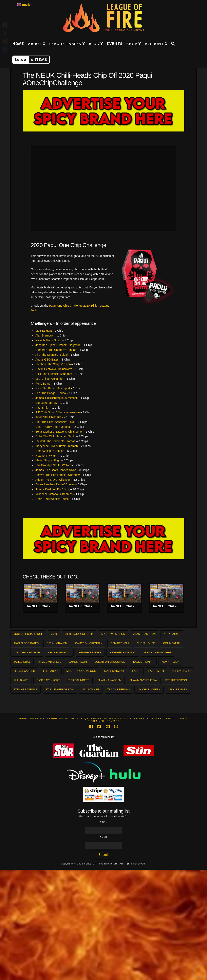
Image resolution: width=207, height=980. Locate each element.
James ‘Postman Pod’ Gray (52, 489)
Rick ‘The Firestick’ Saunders (54, 374)
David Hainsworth (27, 652)
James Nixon (78, 662)
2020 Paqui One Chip (79, 634)
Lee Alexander (24, 671)
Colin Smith (172, 643)
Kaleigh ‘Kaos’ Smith (48, 340)
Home (23, 719)
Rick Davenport (48, 680)
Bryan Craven (57, 643)
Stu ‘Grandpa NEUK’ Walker (53, 465)
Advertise (37, 719)
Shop (128, 719)
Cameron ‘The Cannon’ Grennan (56, 350)
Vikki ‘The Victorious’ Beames (54, 494)
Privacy (171, 719)
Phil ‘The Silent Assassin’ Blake (55, 422)
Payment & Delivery (149, 719)
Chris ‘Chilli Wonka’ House (52, 499)
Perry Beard (43, 384)
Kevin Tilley (170, 662)
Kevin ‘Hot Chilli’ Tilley (49, 417)
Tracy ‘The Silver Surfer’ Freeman (57, 446)
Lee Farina (51, 671)
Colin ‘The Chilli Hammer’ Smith (55, 436)
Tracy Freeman (119, 689)
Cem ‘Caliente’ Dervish (50, 451)
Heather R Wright (46, 456)
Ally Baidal (172, 634)
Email (103, 837)
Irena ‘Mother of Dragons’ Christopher (59, 432)
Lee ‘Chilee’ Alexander (49, 379)
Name (104, 822)
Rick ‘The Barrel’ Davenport (53, 388)
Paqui (136, 671)
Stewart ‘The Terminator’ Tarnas (55, 441)
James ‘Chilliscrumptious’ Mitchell (56, 398)
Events (96, 719)
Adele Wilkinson (113, 634)
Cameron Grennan (89, 643)
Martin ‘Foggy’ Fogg (48, 460)
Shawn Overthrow (143, 680)
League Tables (58, 719)
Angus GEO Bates (47, 360)
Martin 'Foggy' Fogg (81, 671)
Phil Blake (21, 680)
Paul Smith (42, 408)
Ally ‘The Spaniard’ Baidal (51, 355)
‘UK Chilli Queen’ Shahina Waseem (58, 412)
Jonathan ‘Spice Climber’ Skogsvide (58, 345)
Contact (113, 721)
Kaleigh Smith (143, 662)
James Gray (22, 662)
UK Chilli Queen (149, 689)
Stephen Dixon (176, 680)
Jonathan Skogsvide (110, 662)
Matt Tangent (44, 331)
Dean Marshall (59, 652)
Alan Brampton (45, 335)
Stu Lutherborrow (46, 403)
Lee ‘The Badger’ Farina (51, 393)
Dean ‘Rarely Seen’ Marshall (53, 427)
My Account (113, 719)
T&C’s (184, 719)
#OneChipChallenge (28, 634)
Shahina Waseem (109, 680)
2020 (54, 634)
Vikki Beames (178, 689)
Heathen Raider (90, 652)
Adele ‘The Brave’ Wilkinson (53, 480)
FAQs (85, 719)
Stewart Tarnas (25, 689)
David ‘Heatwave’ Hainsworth (54, 369)
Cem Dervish (120, 643)
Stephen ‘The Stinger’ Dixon (53, 364)
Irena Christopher (158, 652)
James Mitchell (50, 662)
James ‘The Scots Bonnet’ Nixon (56, 470)
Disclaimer (96, 721)
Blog (75, 719)
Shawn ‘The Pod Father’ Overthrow (58, 475)
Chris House (146, 643)
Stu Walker (91, 689)
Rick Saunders (79, 680)
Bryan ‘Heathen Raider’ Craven (55, 484)
